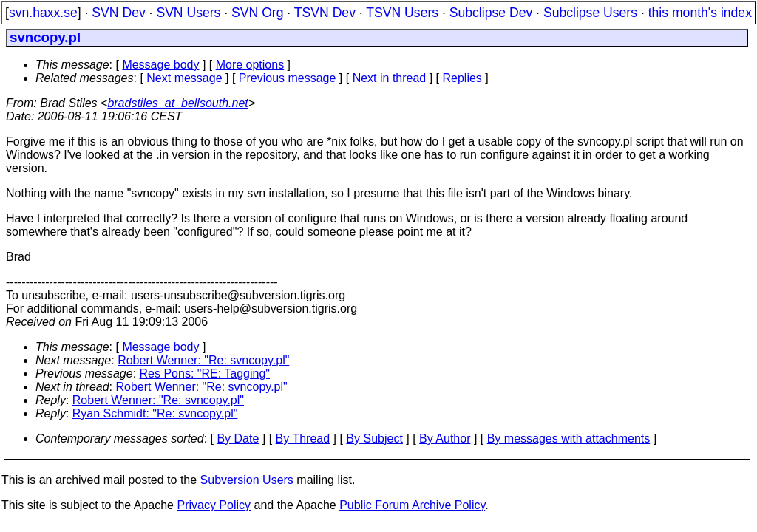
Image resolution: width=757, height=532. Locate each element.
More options (250, 65)
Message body (160, 65)
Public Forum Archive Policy (412, 505)
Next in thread (390, 78)
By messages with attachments (569, 439)
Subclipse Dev (491, 13)
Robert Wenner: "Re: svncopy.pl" (203, 360)
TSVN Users (402, 13)
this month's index (700, 13)
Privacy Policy (214, 505)
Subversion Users (247, 480)
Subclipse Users (590, 13)
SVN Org (257, 13)
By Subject (374, 439)
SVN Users (188, 13)
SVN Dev (118, 13)
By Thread (303, 439)
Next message (184, 78)
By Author (445, 439)
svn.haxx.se (43, 13)
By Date (238, 439)
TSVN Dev (325, 13)
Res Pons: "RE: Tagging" (205, 374)
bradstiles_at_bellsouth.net (177, 103)
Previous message (288, 78)
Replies (462, 78)
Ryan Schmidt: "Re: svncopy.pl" (155, 413)
